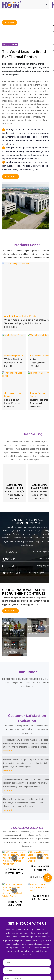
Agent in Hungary (38, 626)
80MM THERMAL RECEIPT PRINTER (15, 486)
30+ (5, 573)
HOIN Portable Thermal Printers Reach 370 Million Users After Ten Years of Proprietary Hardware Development (14, 863)
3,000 (7, 559)
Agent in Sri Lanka (14, 645)
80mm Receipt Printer (39, 356)
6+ (4, 566)
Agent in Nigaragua (9, 624)
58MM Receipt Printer (14, 356)
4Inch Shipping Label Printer (21, 316)
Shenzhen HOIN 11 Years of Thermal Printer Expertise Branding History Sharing (40, 863)
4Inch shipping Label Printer (13, 395)
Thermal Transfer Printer (37, 395)
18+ (5, 552)
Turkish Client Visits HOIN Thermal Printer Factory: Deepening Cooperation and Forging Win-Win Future (14, 890)
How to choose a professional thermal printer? (40, 890)
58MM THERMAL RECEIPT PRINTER (39, 486)
